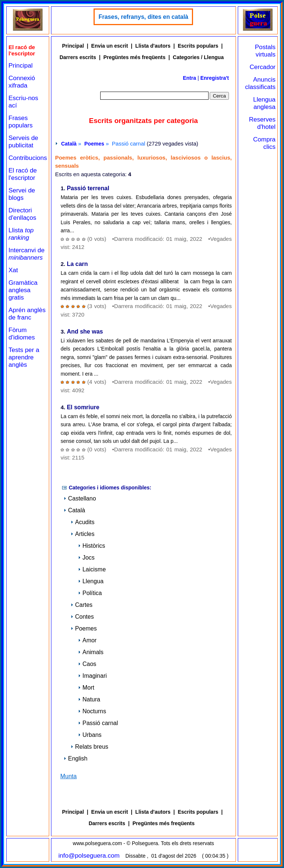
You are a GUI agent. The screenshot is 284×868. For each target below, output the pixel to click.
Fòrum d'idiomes (22, 334)
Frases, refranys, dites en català (143, 17)
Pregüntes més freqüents (135, 57)
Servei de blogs (22, 194)
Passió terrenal (88, 189)
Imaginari (92, 676)
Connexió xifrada (22, 82)
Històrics (92, 546)
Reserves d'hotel (262, 123)
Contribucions (28, 158)
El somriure (83, 408)
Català (69, 144)
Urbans (90, 735)
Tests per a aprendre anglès (24, 357)
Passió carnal (98, 723)
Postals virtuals (265, 51)
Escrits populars (198, 46)
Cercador (263, 67)
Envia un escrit (110, 46)
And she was (85, 332)
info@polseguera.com (89, 856)
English (75, 758)
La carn (77, 264)
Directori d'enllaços (22, 214)
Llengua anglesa (264, 103)
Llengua (91, 581)
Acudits (82, 522)
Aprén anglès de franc (27, 314)
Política (90, 593)
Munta (68, 776)
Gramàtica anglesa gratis (23, 290)
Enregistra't (215, 78)
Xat (13, 270)
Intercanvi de (26, 254)
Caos (87, 664)
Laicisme (92, 569)
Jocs (86, 558)
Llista (21, 234)
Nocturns (92, 711)
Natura (89, 699)
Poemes (94, 144)
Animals (91, 652)
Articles (82, 534)
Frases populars (21, 122)
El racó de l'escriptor (23, 174)
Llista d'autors (153, 46)
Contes (82, 617)
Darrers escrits (78, 57)
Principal (21, 66)
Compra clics (264, 143)
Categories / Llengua (198, 57)
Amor (87, 640)
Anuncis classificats (260, 83)
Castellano (80, 498)
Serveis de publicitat (23, 142)
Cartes (82, 605)
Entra (189, 78)
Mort (86, 688)
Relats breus (89, 747)
